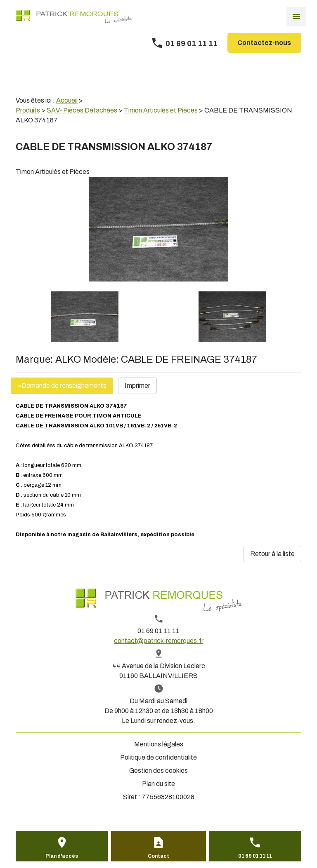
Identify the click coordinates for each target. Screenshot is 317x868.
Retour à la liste (272, 554)
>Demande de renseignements (62, 386)
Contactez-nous (264, 43)
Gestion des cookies (158, 771)
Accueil (67, 100)
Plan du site (158, 784)
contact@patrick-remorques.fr (159, 641)
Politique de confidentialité (158, 757)
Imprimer (137, 386)
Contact (158, 856)
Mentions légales (159, 744)
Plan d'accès (62, 856)
